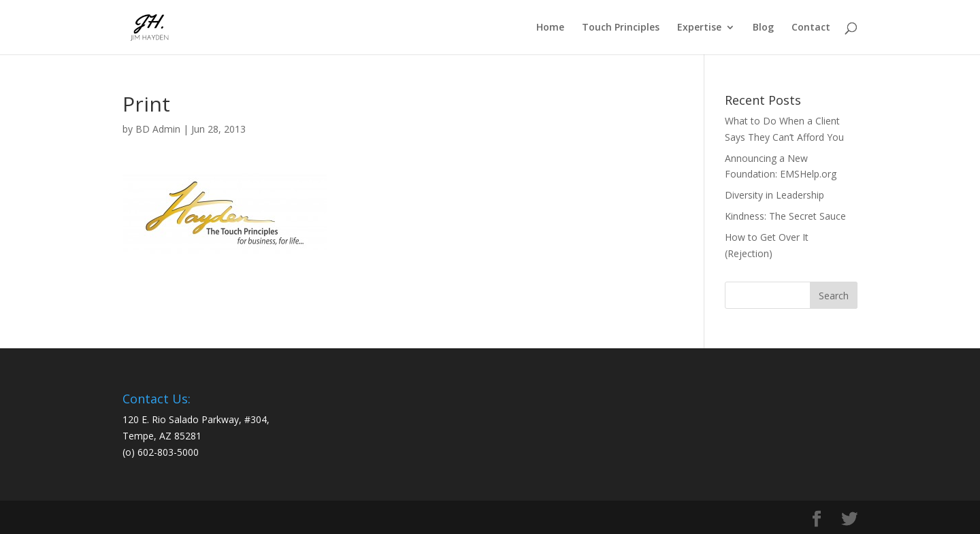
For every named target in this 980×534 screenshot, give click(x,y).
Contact (811, 28)
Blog (763, 28)
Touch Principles (621, 28)
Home (550, 28)
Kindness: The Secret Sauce (785, 216)
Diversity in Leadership (774, 195)
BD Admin (158, 129)
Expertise (699, 28)
